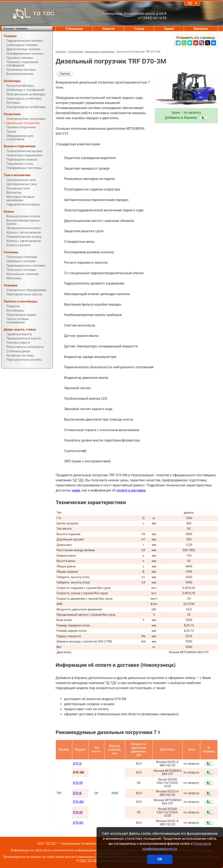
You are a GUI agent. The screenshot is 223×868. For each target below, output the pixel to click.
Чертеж (65, 74)
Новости (109, 29)
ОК (160, 859)
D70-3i (77, 764)
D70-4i (77, 793)
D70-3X (78, 783)
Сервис (169, 29)
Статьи (139, 29)
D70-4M (78, 802)
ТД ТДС (28, 14)
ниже (76, 490)
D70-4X (78, 812)
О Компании (74, 29)
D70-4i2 (78, 823)
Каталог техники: (15, 29)
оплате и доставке (131, 490)
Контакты (201, 29)
